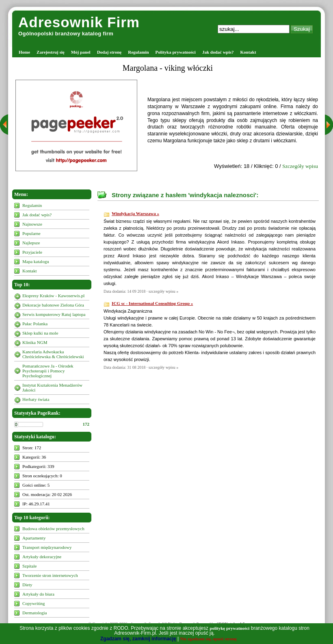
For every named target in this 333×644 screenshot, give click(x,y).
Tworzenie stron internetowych (50, 575)
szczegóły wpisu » (163, 291)
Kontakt (248, 52)
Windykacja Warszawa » (135, 213)
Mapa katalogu (36, 261)
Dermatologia (35, 613)
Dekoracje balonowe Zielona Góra (53, 305)
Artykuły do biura (38, 594)
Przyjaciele (32, 252)
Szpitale (29, 566)
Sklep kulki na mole (40, 333)
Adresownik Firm (79, 22)
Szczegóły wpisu (300, 166)
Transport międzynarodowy (47, 547)
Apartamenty (34, 538)
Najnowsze (32, 224)
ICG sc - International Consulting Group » (152, 303)
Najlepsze (31, 243)
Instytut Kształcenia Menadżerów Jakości (52, 387)
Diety (27, 585)
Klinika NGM (35, 342)
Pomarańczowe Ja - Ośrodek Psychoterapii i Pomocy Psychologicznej (48, 371)
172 (86, 424)
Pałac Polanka (35, 324)
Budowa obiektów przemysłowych (53, 529)
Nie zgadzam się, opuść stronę (209, 639)
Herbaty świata (36, 399)
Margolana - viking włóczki (168, 68)
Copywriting (34, 603)
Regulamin (138, 52)
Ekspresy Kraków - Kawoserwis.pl (53, 296)
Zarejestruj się (51, 52)
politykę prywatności (229, 628)
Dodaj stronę (109, 52)
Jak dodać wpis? (218, 52)
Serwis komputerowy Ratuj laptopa (54, 314)
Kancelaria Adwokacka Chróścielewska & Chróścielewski (53, 354)
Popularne (31, 233)
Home (24, 52)
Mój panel (81, 52)
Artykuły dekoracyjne (42, 557)
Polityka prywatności (176, 52)
